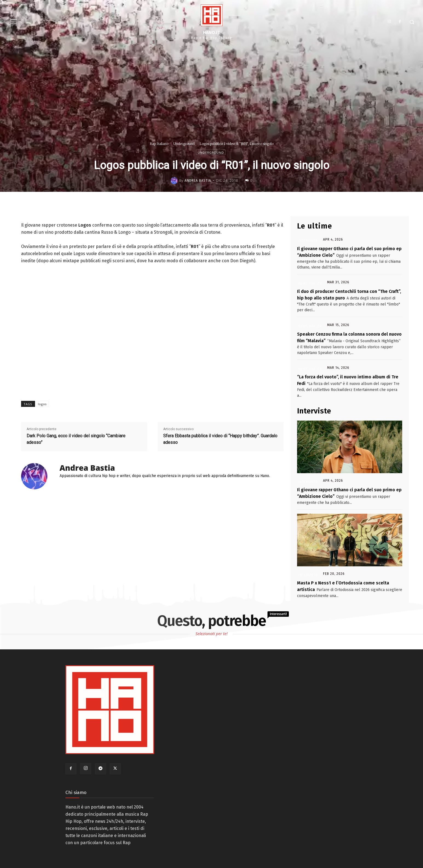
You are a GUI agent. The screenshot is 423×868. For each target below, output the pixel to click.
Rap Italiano (159, 144)
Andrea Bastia (198, 181)
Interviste (308, 241)
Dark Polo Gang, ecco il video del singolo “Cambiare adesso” (76, 439)
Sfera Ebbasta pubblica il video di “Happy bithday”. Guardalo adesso (220, 439)
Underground (184, 144)
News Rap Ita (310, 284)
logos (42, 404)
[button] (412, 22)
